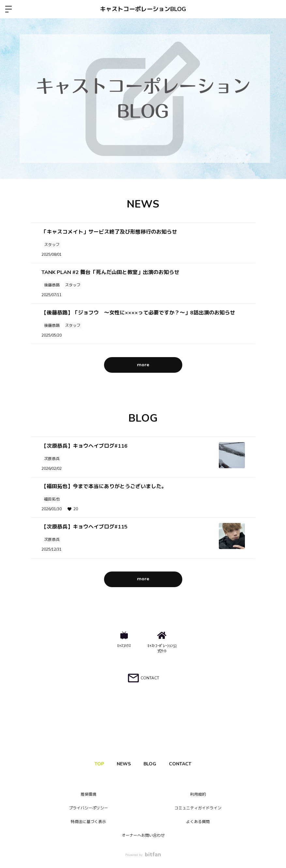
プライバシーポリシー (88, 808)
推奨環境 (88, 794)
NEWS (122, 764)
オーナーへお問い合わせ (143, 835)
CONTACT (186, 764)
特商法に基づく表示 (88, 822)
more (143, 365)
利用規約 (198, 794)
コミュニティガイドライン (198, 808)
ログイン (276, 9)
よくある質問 (198, 822)
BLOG (152, 764)
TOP (94, 764)
